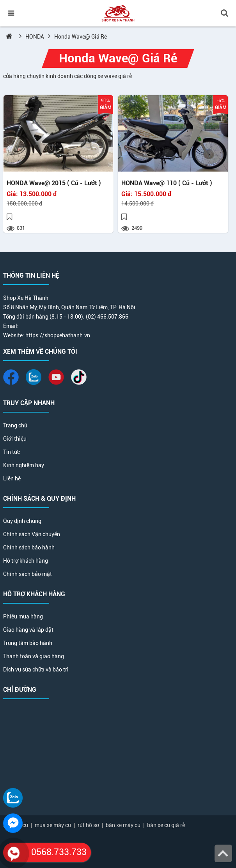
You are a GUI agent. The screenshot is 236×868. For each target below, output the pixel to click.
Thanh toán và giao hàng (34, 656)
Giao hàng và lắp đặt (28, 630)
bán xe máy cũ (123, 825)
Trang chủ (15, 425)
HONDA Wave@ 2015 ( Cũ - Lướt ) (54, 183)
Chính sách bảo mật (28, 574)
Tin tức (12, 452)
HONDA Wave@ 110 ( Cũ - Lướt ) (167, 183)
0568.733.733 (45, 852)
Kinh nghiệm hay (24, 465)
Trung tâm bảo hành (28, 643)
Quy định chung (22, 521)
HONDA (35, 37)
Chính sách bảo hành (29, 547)
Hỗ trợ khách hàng (26, 561)
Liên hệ (12, 478)
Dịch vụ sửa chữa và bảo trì (36, 670)
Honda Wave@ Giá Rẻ (81, 37)
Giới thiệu (15, 439)
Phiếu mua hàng (23, 616)
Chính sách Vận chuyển (32, 534)
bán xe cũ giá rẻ (166, 825)
